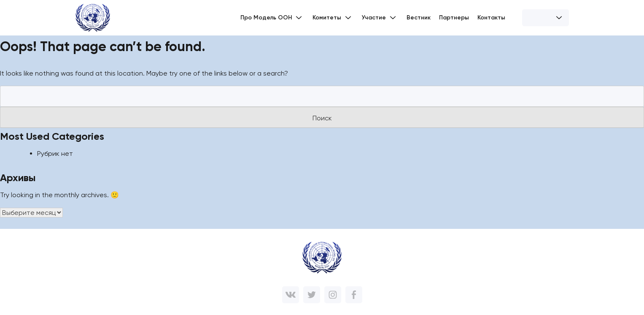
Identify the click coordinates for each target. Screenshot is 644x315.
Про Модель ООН (272, 18)
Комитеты (333, 18)
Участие (380, 18)
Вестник (419, 18)
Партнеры (454, 18)
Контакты (491, 18)
